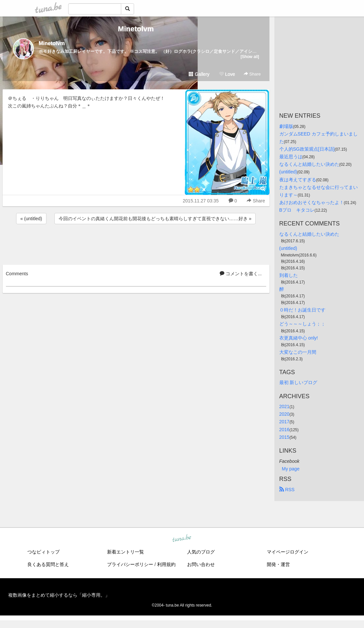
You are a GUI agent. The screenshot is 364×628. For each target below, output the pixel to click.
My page (291, 469)
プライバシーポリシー (130, 564)
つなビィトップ (43, 552)
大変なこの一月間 (298, 352)
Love (227, 74)
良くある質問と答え (48, 564)
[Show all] (250, 57)
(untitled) (288, 172)
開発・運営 (278, 564)
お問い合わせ (201, 564)
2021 (284, 406)
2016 (284, 430)
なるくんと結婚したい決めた (309, 164)
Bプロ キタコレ (297, 210)
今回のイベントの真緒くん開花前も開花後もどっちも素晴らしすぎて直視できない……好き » (155, 219)
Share (252, 74)
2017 (284, 422)
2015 (284, 437)
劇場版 (286, 126)
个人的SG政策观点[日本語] (307, 149)
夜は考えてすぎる (298, 180)
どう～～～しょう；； (302, 324)
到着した (289, 275)
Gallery (199, 74)
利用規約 (166, 564)
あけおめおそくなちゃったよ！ (312, 202)
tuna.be (182, 538)
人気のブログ (201, 552)
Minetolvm (136, 29)
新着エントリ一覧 (126, 552)
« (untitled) (31, 219)
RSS (287, 490)
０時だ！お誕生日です (302, 310)
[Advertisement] (136, 243)
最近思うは (291, 157)
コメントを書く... (241, 274)
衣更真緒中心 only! (299, 338)
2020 (284, 414)
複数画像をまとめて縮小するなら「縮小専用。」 (59, 595)
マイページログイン (288, 552)
